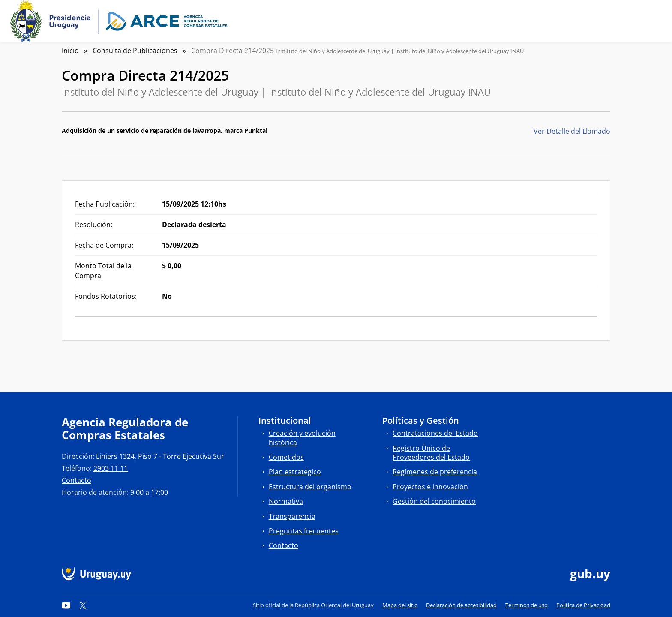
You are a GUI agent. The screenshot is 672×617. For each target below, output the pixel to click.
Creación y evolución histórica (302, 438)
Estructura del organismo (310, 487)
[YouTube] (66, 605)
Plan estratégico (295, 472)
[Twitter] (83, 605)
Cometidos (286, 457)
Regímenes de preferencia (435, 472)
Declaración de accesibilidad (461, 605)
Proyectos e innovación (430, 487)
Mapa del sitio (400, 605)
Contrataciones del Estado (435, 433)
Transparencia (292, 516)
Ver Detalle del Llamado (572, 131)
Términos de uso (526, 605)
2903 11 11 (111, 468)
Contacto (76, 480)
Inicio (70, 51)
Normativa (286, 501)
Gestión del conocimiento (434, 501)
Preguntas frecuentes (304, 531)
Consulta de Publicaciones (135, 51)
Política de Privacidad (583, 605)
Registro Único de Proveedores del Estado (431, 453)
